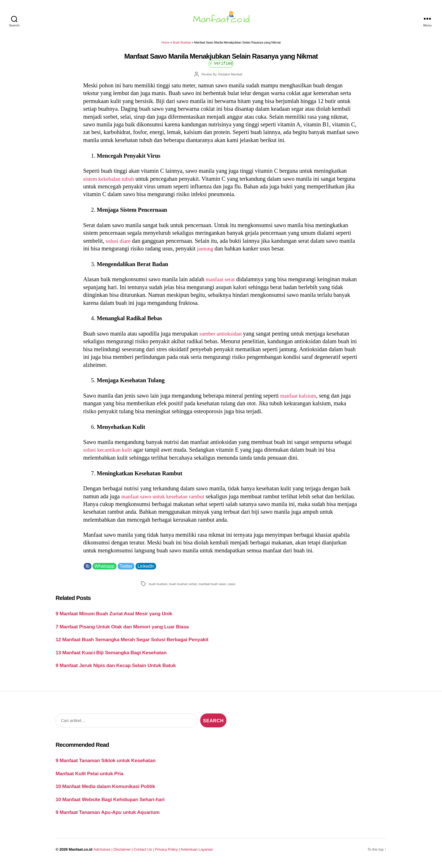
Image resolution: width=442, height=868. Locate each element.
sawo (232, 587)
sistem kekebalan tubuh (110, 182)
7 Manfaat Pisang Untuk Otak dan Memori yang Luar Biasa (122, 630)
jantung (205, 252)
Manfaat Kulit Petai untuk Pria (89, 777)
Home (165, 46)
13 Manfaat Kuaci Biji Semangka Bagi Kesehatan (111, 656)
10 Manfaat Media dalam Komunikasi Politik (105, 790)
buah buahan (158, 587)
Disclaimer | (123, 853)
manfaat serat (221, 283)
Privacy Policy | (168, 853)
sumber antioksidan (222, 337)
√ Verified (221, 66)
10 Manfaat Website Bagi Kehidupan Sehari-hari (110, 803)
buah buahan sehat (183, 587)
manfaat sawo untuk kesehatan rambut (166, 499)
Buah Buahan (182, 46)
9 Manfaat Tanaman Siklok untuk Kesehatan (106, 764)
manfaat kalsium (299, 399)
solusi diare (119, 244)
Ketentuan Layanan (197, 853)
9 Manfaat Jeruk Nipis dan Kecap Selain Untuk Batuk (116, 669)
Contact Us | (144, 853)
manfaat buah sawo (212, 587)
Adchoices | (103, 853)
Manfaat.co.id (80, 853)
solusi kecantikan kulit (109, 453)
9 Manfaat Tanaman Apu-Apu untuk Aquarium (108, 816)
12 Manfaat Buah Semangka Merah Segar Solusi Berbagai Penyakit (132, 643)
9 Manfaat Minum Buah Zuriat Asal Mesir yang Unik (114, 617)
